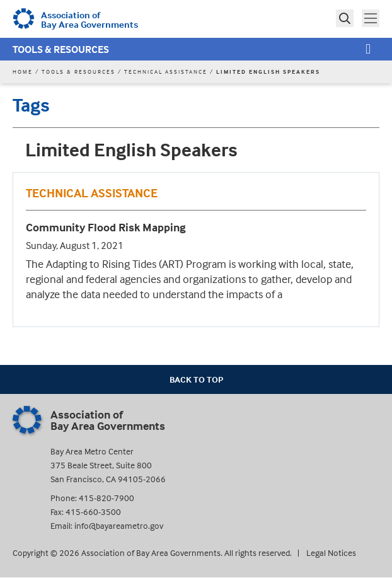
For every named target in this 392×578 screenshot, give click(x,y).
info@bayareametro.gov (119, 525)
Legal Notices (331, 552)
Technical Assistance (166, 72)
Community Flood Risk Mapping (106, 227)
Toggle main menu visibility (372, 17)
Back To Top (196, 379)
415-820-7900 (107, 498)
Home (23, 72)
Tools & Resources (61, 49)
